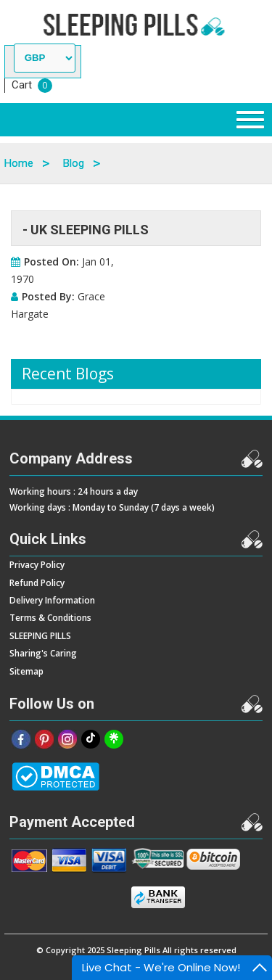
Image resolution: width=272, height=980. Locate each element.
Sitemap (26, 671)
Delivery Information (52, 600)
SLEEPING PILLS (40, 636)
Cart (22, 85)
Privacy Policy (37, 565)
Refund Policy (37, 583)
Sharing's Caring (43, 653)
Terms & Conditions (50, 618)
